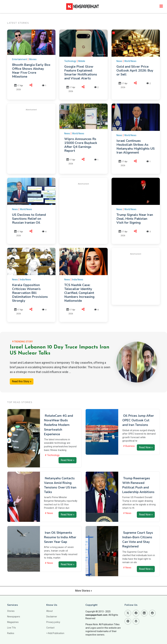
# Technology (52, 455)
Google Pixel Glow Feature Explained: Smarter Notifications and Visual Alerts (81, 72)
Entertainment (20, 59)
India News (25, 280)
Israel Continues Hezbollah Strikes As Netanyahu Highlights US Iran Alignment (136, 147)
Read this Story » (22, 381)
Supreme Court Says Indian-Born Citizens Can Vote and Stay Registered (138, 540)
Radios (11, 633)
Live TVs (11, 628)
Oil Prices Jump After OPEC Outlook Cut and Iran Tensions (138, 420)
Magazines (13, 622)
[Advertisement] (39, 137)
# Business (129, 446)
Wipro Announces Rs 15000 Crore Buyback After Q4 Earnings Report (81, 145)
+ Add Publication (55, 633)
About (49, 611)
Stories (11, 611)
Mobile (82, 61)
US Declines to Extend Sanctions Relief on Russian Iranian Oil (29, 219)
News (119, 61)
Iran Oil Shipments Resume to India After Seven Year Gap (60, 537)
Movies (33, 59)
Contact (50, 628)
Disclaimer (52, 617)
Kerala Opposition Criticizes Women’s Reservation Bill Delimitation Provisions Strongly (30, 293)
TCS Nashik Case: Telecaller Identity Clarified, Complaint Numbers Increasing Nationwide (79, 293)
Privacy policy (53, 622)
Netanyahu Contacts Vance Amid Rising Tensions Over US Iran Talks (60, 485)
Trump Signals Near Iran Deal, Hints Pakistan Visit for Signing (135, 219)
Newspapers (14, 617)
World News (130, 61)
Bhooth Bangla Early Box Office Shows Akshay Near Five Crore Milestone (31, 71)
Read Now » (68, 460)
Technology (70, 61)
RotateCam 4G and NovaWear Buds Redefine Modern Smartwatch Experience (59, 425)
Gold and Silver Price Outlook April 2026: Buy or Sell (135, 70)
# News (49, 513)
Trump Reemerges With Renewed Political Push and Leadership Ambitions (138, 485)
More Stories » (83, 591)
